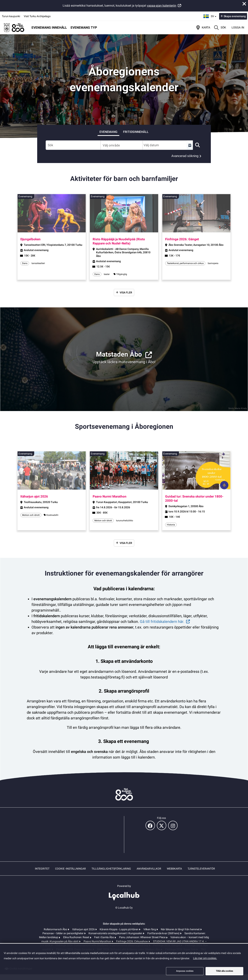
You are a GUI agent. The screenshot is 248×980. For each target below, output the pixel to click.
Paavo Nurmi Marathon (98, 941)
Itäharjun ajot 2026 (84, 929)
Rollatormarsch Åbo (56, 929)
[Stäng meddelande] (244, 4)
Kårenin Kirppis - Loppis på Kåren (119, 929)
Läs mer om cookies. (205, 958)
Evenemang (108, 132)
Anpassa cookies (185, 971)
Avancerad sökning (185, 156)
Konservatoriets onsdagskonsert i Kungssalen (116, 933)
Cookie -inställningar (70, 869)
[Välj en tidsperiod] (190, 145)
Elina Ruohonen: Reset (77, 937)
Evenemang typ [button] (84, 28)
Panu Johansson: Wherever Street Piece (143, 937)
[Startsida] (14, 28)
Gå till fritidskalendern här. (162, 622)
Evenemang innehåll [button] (49, 28)
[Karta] (203, 28)
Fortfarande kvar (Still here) (164, 933)
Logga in (238, 28)
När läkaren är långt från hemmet (181, 929)
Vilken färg (150, 929)
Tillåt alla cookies (225, 971)
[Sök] (220, 28)
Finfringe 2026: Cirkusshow (132, 941)
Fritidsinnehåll (136, 132)
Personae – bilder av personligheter (63, 933)
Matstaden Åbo (119, 354)
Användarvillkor (149, 869)
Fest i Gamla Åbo (104, 937)
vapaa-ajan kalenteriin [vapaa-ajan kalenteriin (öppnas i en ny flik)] (162, 6)
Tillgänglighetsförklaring (111, 869)
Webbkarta (174, 869)
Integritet (42, 869)
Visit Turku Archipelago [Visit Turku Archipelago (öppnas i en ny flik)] (37, 16)
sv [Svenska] (210, 16)
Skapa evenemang (235, 16)
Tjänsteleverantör (201, 869)
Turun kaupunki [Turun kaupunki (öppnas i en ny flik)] (11, 16)
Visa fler (126, 292)
